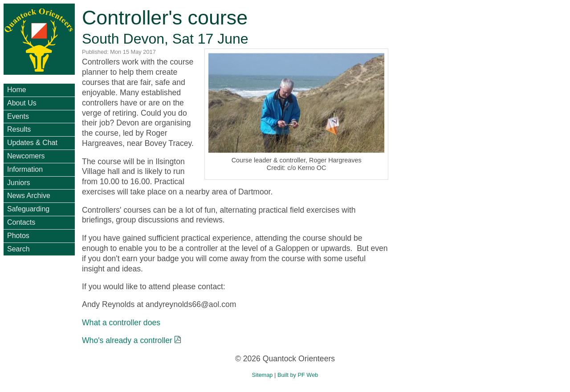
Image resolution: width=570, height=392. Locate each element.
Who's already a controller (127, 340)
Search (18, 249)
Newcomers (26, 156)
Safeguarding (28, 209)
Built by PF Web (298, 375)
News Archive (29, 196)
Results (19, 129)
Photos (18, 236)
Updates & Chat (32, 143)
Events (18, 116)
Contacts (21, 222)
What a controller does (121, 323)
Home (17, 90)
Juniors (19, 183)
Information (25, 169)
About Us (22, 103)
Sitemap (263, 375)
